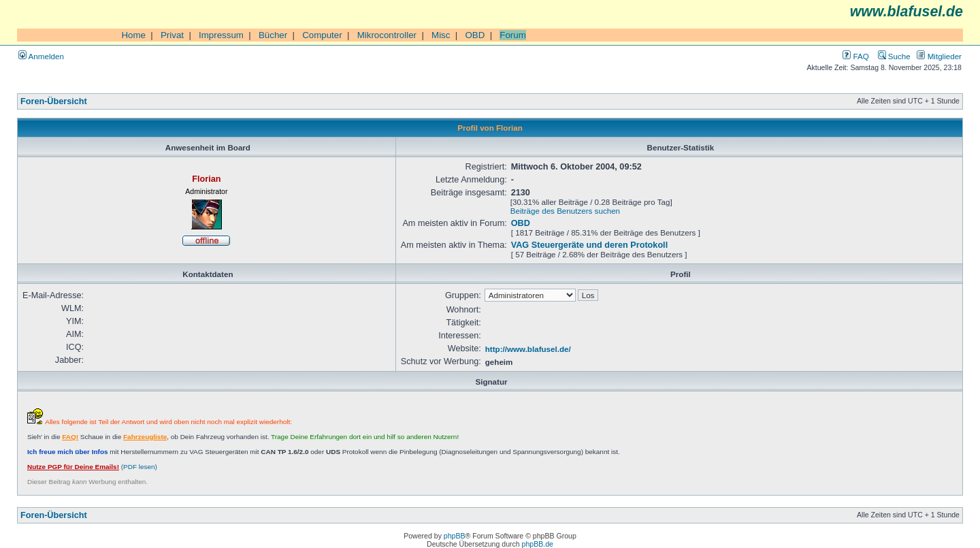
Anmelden (41, 56)
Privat (172, 35)
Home (133, 35)
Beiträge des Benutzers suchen (565, 211)
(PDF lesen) (92, 467)
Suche (894, 56)
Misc (441, 35)
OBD (475, 35)
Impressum (221, 35)
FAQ (855, 56)
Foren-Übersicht (54, 101)
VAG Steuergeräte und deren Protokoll (589, 245)
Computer (322, 35)
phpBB (455, 536)
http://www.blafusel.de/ (528, 349)
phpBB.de (538, 544)
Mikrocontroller (387, 35)
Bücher (273, 35)
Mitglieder (939, 56)
